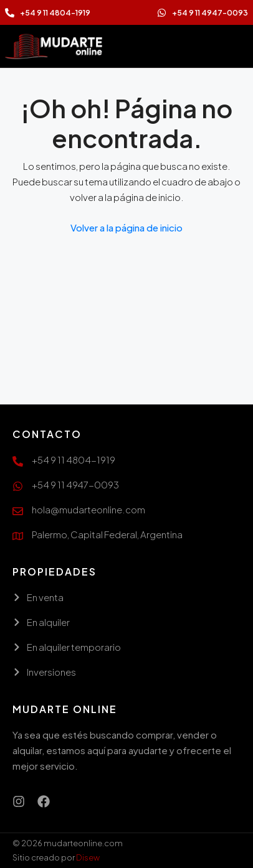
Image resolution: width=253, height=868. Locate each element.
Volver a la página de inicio (126, 227)
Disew (88, 857)
